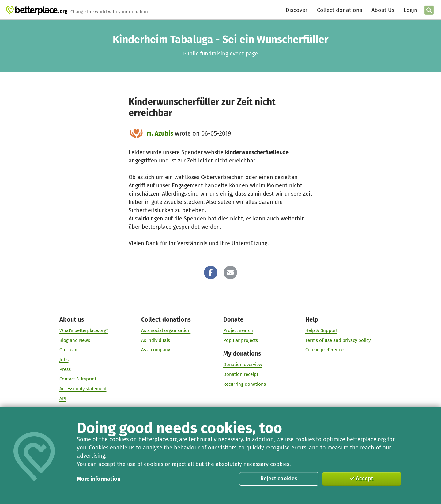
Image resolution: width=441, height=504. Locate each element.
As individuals (156, 340)
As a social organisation (166, 330)
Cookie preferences (325, 350)
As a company (156, 350)
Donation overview (243, 365)
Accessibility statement (83, 389)
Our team (69, 350)
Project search (238, 330)
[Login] (410, 10)
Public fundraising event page (221, 54)
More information (99, 479)
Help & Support (321, 330)
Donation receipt (241, 374)
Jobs (64, 360)
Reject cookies (279, 479)
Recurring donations (245, 384)
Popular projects (241, 340)
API (63, 399)
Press (65, 369)
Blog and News (75, 340)
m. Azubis (160, 133)
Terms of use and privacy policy (338, 340)
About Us (383, 10)
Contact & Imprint (78, 379)
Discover (297, 10)
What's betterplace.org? (84, 330)
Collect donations (339, 10)
